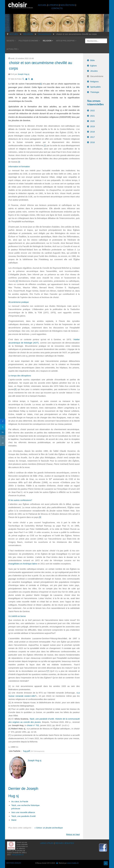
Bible (93, 60)
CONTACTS (57, 8)
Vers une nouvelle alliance (23, 812)
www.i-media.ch (73, 863)
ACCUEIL (43, 5)
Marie (14, 820)
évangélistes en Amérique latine (23, 564)
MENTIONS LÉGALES (14, 863)
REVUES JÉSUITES (65, 843)
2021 (93, 116)
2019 (93, 126)
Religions (94, 82)
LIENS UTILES (47, 843)
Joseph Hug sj (23, 74)
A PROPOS (54, 5)
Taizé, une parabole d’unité (24, 816)
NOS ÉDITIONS (68, 5)
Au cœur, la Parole (20, 801)
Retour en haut (73, 834)
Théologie (95, 92)
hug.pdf (27, 751)
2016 (93, 142)
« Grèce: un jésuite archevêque (49, 828)
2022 (93, 110)
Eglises (94, 66)
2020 (93, 121)
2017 (93, 137)
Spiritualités (96, 87)
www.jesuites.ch (18, 855)
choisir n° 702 (33, 725)
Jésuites (94, 71)
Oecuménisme (97, 76)
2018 (93, 132)
